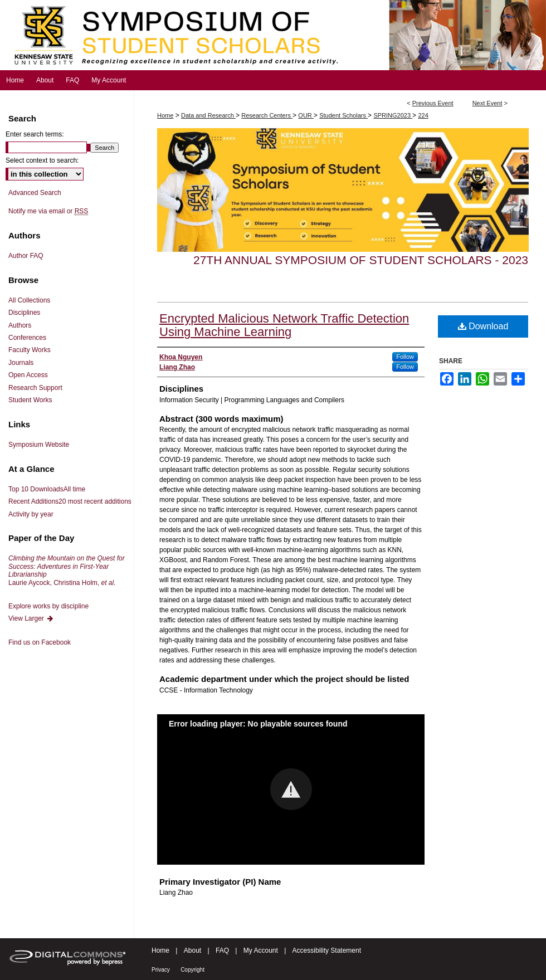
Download (483, 326)
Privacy (161, 970)
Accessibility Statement (327, 950)
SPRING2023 (393, 115)
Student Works (30, 400)
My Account (261, 950)
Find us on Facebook (40, 642)
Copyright (192, 970)
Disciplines (24, 313)
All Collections (29, 300)
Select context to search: (42, 160)
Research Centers (267, 115)
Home (165, 115)
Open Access (28, 375)
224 (423, 115)
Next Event (487, 103)
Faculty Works (30, 350)
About (192, 950)
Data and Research (208, 115)
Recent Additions (70, 501)
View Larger (31, 618)
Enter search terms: (35, 134)
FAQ (222, 950)
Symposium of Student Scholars (273, 35)
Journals (21, 363)
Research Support (35, 388)
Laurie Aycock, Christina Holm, (67, 570)
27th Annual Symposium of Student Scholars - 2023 (361, 260)
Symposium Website (39, 445)
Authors (20, 325)
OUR (306, 115)
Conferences (27, 338)
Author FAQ (26, 256)
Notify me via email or (48, 211)
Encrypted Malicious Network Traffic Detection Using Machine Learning (284, 325)
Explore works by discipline (48, 606)
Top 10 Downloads (47, 489)
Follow (405, 357)
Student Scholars (343, 115)
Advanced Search (35, 193)
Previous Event (433, 103)
